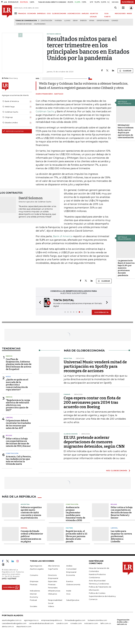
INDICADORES (120, 14)
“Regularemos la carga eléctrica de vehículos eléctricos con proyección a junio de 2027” (18, 405)
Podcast (33, 600)
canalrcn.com (62, 623)
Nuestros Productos (97, 574)
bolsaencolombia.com (97, 620)
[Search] (115, 8)
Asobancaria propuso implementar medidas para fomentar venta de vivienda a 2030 (75, 514)
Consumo (34, 575)
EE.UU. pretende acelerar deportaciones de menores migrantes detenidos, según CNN (94, 442)
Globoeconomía (73, 584)
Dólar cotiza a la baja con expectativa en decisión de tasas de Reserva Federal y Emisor (122, 512)
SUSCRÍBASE (128, 2)
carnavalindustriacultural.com (41, 623)
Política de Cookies (97, 593)
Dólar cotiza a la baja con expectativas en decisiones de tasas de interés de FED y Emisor (18, 442)
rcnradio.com (76, 623)
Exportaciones (103, 21)
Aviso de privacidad (97, 580)
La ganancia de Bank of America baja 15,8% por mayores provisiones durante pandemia (126, 268)
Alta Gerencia (54, 566)
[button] (39, 303)
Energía (83, 21)
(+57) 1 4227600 (9, 578)
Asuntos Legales (37, 569)
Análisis (69, 566)
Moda (8, 377)
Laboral (9, 418)
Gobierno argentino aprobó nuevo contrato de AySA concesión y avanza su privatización (31, 512)
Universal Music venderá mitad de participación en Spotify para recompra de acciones (95, 366)
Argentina (25, 504)
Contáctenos (94, 577)
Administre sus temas (13, 131)
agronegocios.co (31, 620)
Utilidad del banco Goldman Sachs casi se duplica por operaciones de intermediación (126, 131)
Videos (51, 606)
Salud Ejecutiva (73, 600)
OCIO (49, 14)
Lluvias (67, 21)
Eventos (70, 581)
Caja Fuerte (53, 569)
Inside (69, 590)
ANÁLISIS (85, 14)
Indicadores (35, 590)
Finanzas (34, 584)
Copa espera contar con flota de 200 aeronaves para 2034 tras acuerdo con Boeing (92, 402)
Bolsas (9, 435)
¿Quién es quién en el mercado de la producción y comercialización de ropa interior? (17, 385)
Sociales (33, 606)
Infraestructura (54, 590)
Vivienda (58, 21)
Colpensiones (40, 24)
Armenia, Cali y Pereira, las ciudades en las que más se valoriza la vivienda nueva (19, 460)
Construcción (46, 21)
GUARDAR (125, 71)
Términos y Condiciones (99, 583)
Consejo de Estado (24, 24)
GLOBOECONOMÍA (59, 14)
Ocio (68, 594)
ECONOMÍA (32, 14)
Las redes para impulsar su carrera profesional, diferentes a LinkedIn (121, 536)
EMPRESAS (41, 14)
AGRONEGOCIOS (74, 14)
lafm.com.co (106, 623)
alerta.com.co (8, 626)
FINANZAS (22, 14)
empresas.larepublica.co (52, 620)
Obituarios (52, 594)
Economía (71, 575)
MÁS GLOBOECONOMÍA (117, 471)
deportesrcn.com (24, 626)
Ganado (115, 21)
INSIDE (129, 14)
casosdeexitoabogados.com (14, 623)
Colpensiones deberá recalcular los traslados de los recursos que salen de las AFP (18, 424)
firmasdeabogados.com (75, 620)
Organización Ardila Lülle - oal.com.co (123, 622)
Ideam (75, 21)
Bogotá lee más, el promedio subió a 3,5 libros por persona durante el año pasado (77, 536)
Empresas (34, 581)
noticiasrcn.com (91, 623)
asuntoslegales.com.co (12, 620)
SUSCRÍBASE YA (101, 312)
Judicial (24, 528)
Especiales (53, 581)
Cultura (69, 528)
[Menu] (16, 13)
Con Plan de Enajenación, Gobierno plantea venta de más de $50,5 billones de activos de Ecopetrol (19, 364)
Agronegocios (36, 566)
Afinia (92, 21)
